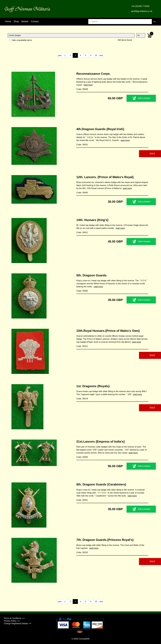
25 (96, 55)
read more (88, 85)
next (101, 55)
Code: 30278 (82, 399)
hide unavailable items (21, 40)
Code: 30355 (82, 291)
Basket (25, 21)
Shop (16, 21)
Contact (35, 21)
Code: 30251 (82, 500)
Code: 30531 (82, 145)
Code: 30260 (82, 457)
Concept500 (84, 639)
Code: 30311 (82, 346)
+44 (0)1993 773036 (140, 6)
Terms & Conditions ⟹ (14, 618)
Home (8, 21)
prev (60, 55)
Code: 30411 (82, 232)
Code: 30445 (82, 193)
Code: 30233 (82, 552)
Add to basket (133, 98)
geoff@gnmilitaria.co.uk (142, 11)
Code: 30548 (82, 89)
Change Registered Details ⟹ (18, 624)
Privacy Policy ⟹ (12, 621)
